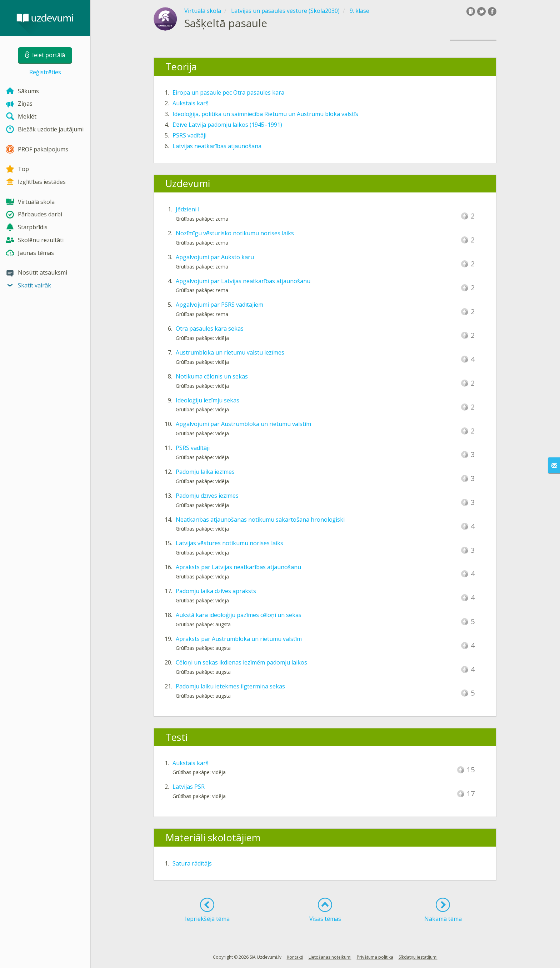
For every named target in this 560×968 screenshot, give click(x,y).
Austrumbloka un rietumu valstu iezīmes (230, 352)
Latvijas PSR (189, 787)
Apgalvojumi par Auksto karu (215, 257)
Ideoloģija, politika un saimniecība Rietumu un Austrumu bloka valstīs (265, 114)
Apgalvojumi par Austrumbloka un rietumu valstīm (243, 424)
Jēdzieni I (188, 209)
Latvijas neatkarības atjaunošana (217, 146)
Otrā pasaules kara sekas (210, 328)
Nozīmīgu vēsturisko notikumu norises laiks (235, 233)
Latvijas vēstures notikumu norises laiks (229, 543)
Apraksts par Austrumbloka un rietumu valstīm (239, 639)
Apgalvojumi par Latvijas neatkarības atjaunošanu (243, 281)
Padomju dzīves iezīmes (207, 496)
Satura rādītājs (192, 863)
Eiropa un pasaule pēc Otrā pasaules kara (228, 92)
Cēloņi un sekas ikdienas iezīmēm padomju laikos (241, 662)
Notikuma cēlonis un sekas (212, 376)
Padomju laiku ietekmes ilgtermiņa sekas (230, 686)
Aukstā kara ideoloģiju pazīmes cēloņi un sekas (239, 615)
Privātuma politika (375, 957)
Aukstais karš (191, 103)
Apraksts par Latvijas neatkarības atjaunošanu (238, 567)
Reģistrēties (45, 72)
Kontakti (295, 957)
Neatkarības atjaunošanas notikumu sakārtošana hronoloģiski (260, 520)
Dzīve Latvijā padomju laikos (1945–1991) (227, 125)
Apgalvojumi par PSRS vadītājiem (219, 305)
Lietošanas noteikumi (330, 957)
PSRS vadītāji (189, 135)
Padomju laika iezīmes (205, 472)
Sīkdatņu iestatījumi (418, 957)
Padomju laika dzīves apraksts (216, 591)
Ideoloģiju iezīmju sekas (207, 400)
